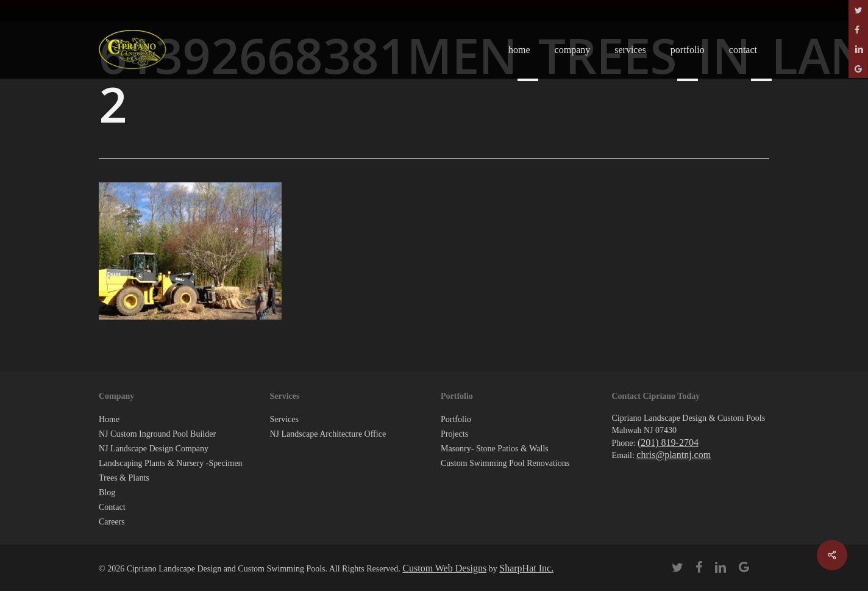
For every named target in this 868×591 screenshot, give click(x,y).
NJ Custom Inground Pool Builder (157, 434)
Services (284, 419)
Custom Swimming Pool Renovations (505, 463)
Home (109, 419)
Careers (112, 522)
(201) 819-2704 (668, 442)
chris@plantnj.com (674, 455)
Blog (107, 493)
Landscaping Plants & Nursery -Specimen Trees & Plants (171, 471)
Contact (112, 507)
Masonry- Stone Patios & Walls (495, 449)
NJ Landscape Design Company (154, 449)
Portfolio (456, 419)
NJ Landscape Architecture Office (328, 434)
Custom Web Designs (444, 568)
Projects (454, 434)
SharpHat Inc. (526, 568)
